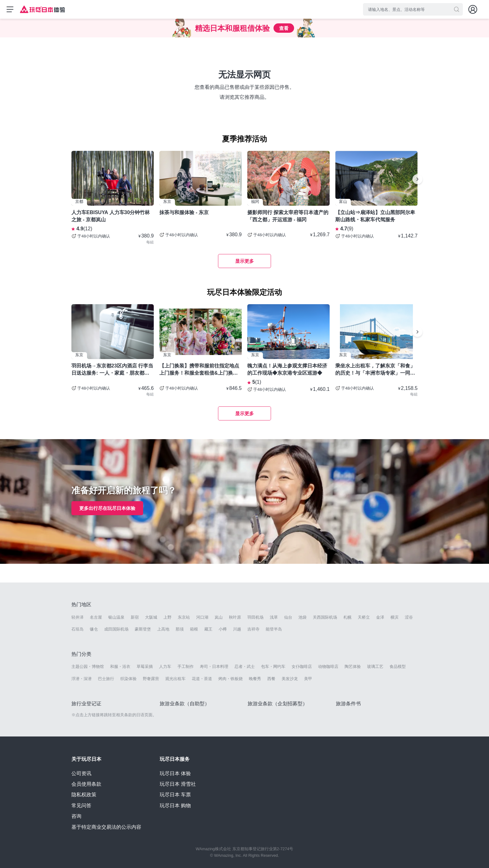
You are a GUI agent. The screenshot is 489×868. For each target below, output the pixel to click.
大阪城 (151, 617)
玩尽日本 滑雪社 (178, 784)
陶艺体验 (353, 667)
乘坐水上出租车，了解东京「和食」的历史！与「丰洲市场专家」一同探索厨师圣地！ (375, 370)
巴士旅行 (106, 679)
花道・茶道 (202, 679)
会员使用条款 (86, 784)
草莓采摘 (145, 667)
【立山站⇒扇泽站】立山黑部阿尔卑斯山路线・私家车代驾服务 (375, 216)
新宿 (135, 617)
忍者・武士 (245, 667)
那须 (180, 629)
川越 (237, 629)
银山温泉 (116, 617)
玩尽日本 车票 (175, 795)
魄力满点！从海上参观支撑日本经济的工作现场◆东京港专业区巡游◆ (287, 369)
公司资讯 (81, 773)
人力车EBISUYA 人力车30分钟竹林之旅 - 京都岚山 (111, 216)
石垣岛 (77, 629)
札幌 (347, 617)
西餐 (271, 679)
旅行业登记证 (86, 704)
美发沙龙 (290, 679)
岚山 (219, 617)
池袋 (303, 617)
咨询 (76, 816)
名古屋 (96, 617)
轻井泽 (77, 617)
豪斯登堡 (143, 629)
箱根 (194, 629)
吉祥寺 (253, 629)
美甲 (308, 679)
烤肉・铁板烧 (230, 679)
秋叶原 (235, 617)
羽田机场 (255, 617)
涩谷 (409, 617)
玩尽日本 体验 (175, 773)
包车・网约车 (273, 667)
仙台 (288, 617)
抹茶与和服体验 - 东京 (184, 212)
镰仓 (94, 629)
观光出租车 (175, 679)
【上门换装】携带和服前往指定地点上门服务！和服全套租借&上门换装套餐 (199, 370)
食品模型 (398, 667)
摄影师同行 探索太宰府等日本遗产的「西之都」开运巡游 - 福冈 (288, 216)
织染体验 (128, 679)
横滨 (395, 617)
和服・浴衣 (120, 667)
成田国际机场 (116, 629)
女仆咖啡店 (302, 667)
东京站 (184, 617)
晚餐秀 (255, 679)
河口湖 (202, 617)
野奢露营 (151, 679)
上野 (167, 617)
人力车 (165, 667)
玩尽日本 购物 (175, 806)
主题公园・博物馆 (88, 667)
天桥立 (364, 617)
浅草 (274, 617)
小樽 (223, 629)
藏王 (208, 629)
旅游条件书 (348, 704)
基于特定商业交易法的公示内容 (106, 827)
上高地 (163, 629)
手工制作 (186, 667)
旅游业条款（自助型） (185, 704)
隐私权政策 (84, 795)
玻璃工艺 (375, 667)
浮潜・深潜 (82, 679)
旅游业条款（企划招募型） (278, 704)
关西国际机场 (325, 617)
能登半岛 (274, 629)
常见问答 (81, 806)
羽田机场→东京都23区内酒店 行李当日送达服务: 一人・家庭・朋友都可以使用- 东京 (112, 370)
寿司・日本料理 (214, 667)
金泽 (380, 617)
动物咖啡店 (328, 667)
